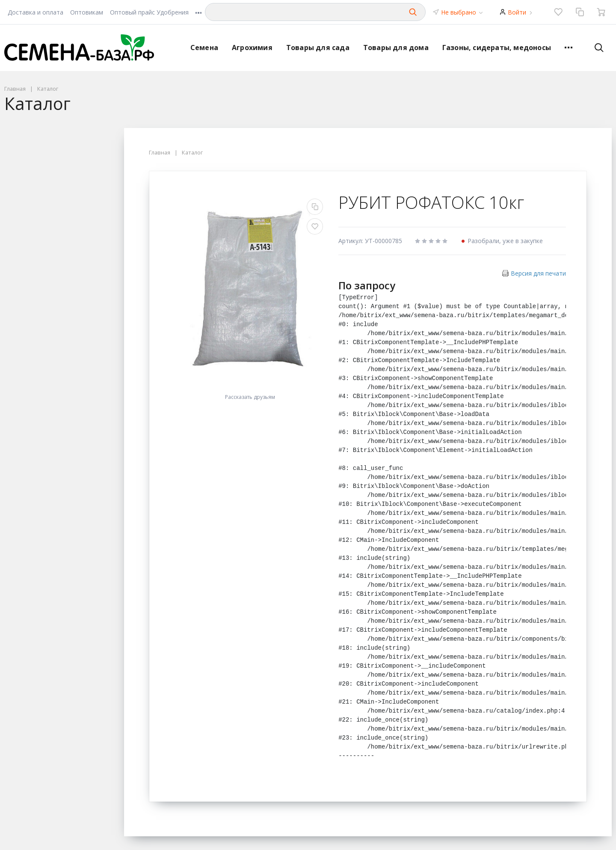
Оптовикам (87, 12)
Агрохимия (252, 48)
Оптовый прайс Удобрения (149, 12)
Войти (517, 12)
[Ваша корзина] (601, 12)
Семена (204, 48)
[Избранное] (558, 12)
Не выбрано (462, 12)
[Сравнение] (580, 12)
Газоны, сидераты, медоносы (497, 48)
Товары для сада (318, 48)
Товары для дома (396, 48)
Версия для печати (538, 273)
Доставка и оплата (36, 12)
